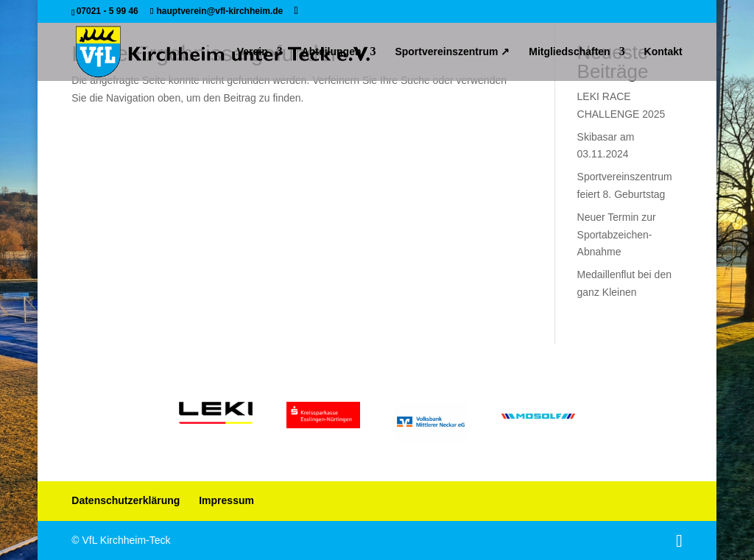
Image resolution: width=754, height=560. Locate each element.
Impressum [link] (226, 500)
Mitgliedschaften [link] (569, 52)
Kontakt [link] (663, 52)
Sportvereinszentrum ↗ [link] (452, 52)
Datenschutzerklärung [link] (126, 500)
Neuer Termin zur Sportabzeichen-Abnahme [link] (617, 235)
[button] (296, 11)
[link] (223, 51)
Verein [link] (253, 52)
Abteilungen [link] (332, 52)
